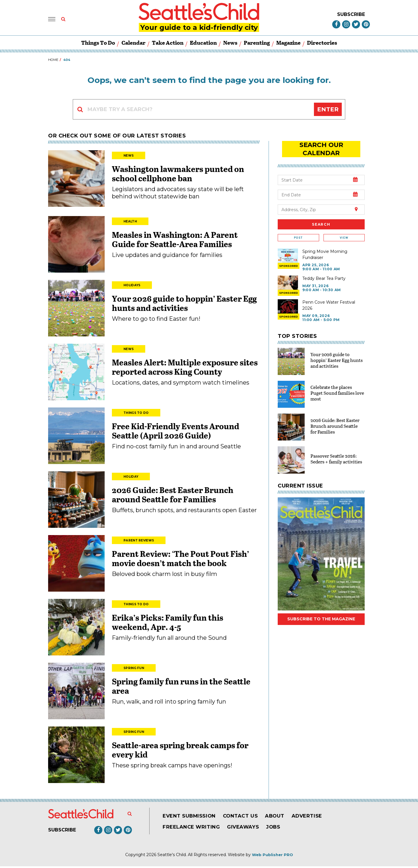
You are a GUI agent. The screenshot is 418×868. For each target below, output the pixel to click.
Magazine (288, 44)
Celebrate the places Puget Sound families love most (337, 386)
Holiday (131, 478)
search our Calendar (321, 146)
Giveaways (248, 829)
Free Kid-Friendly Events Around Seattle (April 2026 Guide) (176, 432)
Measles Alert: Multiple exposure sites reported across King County (185, 369)
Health (130, 223)
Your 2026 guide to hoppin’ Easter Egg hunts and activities (184, 305)
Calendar (133, 44)
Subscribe (351, 15)
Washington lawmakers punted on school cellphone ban (178, 175)
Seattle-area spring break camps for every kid (180, 751)
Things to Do (98, 44)
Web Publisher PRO (272, 856)
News (230, 44)
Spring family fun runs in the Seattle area (181, 688)
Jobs (281, 829)
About (282, 818)
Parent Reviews (139, 542)
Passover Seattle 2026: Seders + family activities (336, 451)
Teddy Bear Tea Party (324, 271)
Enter (328, 111)
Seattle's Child (172, 856)
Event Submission (191, 818)
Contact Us (246, 818)
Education (203, 44)
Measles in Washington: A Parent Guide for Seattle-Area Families (175, 241)
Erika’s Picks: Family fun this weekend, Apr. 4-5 (168, 624)
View (344, 230)
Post (298, 230)
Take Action (168, 44)
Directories (322, 44)
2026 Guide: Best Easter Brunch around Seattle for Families (173, 496)
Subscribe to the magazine (321, 612)
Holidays (132, 287)
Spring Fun (134, 670)
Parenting (257, 44)
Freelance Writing (193, 829)
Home (53, 61)
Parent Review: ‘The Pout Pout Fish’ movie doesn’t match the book (180, 560)
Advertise (317, 818)
